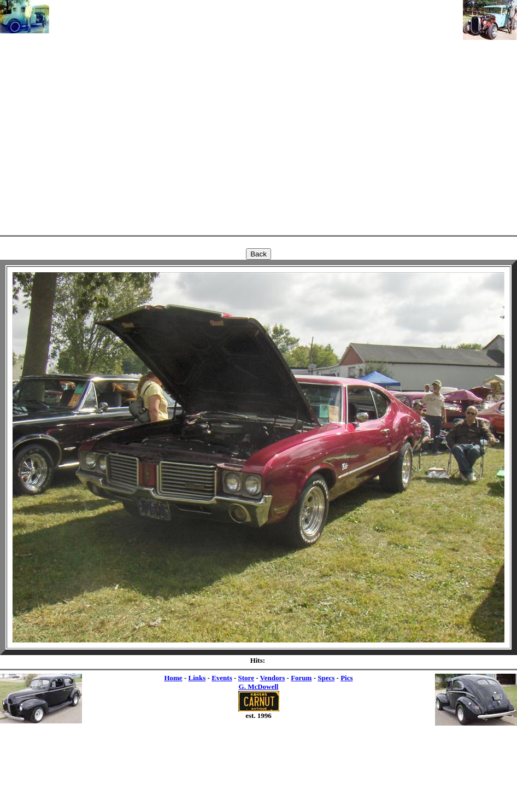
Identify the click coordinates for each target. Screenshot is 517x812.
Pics (346, 678)
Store (246, 678)
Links (197, 678)
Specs (326, 678)
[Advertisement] (256, 116)
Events (222, 678)
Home (173, 678)
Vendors (273, 678)
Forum (301, 678)
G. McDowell (259, 687)
